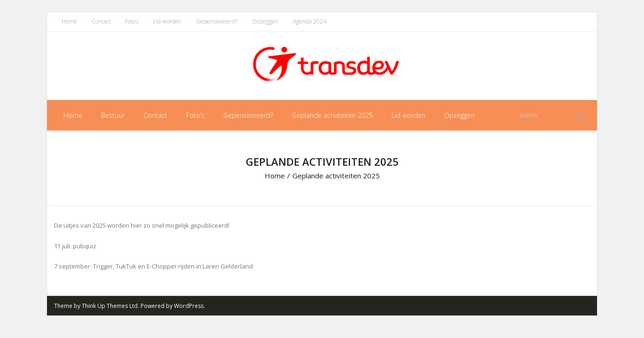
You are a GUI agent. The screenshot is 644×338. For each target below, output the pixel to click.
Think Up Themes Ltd (110, 306)
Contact (101, 21)
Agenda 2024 (310, 21)
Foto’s (132, 21)
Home (69, 21)
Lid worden (167, 21)
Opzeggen (265, 21)
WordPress (189, 306)
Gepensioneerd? (217, 21)
